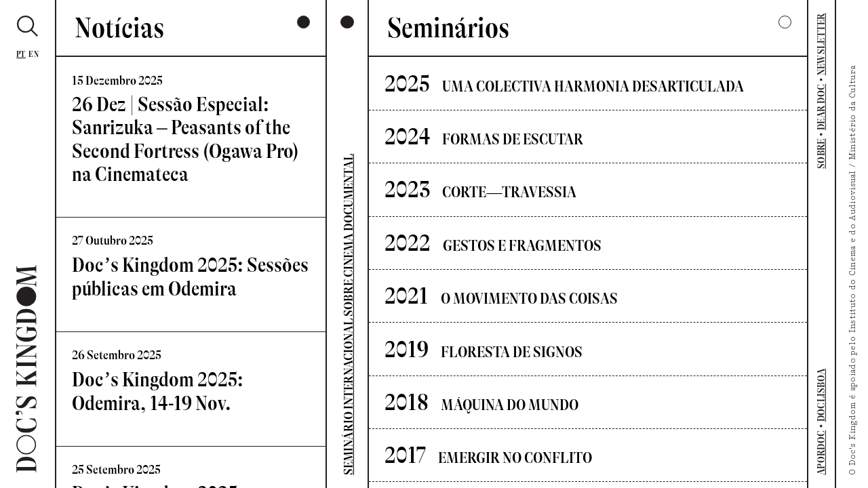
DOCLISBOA (822, 395)
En (34, 54)
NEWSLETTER (822, 44)
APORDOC (822, 453)
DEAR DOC (822, 107)
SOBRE (822, 154)
